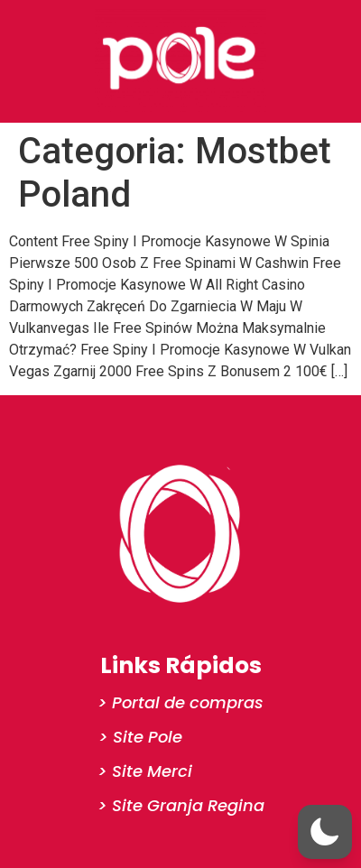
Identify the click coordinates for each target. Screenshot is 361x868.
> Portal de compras (180, 702)
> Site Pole (140, 737)
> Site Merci (145, 771)
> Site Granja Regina (181, 805)
